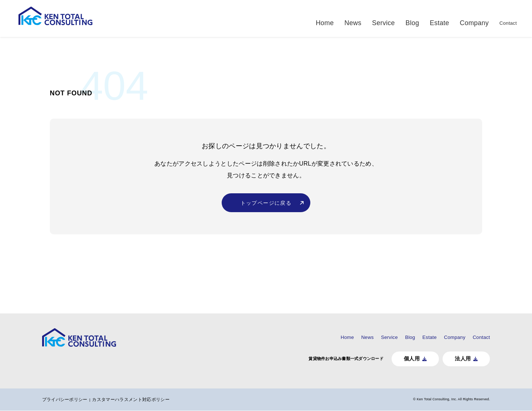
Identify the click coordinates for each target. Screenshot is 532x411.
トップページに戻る (266, 211)
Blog (393, 18)
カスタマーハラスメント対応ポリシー (153, 400)
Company (451, 18)
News (337, 18)
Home (311, 18)
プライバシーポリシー (86, 400)
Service (366, 18)
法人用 (442, 359)
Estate (419, 18)
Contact (486, 18)
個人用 (390, 359)
